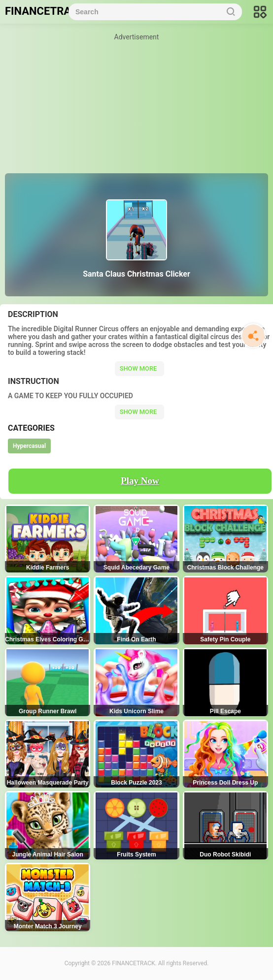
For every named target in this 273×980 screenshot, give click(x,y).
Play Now (140, 481)
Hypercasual (29, 446)
